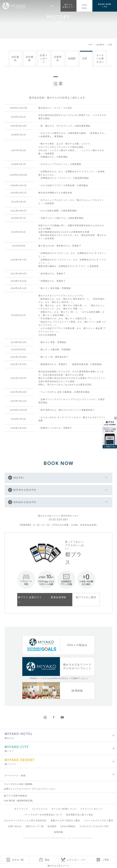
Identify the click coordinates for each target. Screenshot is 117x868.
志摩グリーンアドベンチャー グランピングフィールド (29, 789)
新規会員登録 (58, 597)
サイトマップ (21, 809)
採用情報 (58, 832)
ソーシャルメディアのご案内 (98, 821)
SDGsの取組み (68, 826)
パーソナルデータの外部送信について (43, 815)
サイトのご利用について (64, 809)
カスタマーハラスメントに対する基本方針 (25, 821)
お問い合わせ (15, 826)
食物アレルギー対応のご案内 (65, 821)
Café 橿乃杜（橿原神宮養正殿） (19, 801)
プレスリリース (40, 809)
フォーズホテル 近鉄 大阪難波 (18, 784)
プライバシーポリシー (92, 809)
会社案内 (52, 826)
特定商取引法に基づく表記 (80, 815)
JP (52, 6)
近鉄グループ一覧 (35, 826)
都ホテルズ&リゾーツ (58, 866)
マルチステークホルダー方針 (94, 826)
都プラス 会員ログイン (30, 599)
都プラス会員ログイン (68, 6)
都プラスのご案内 (86, 597)
